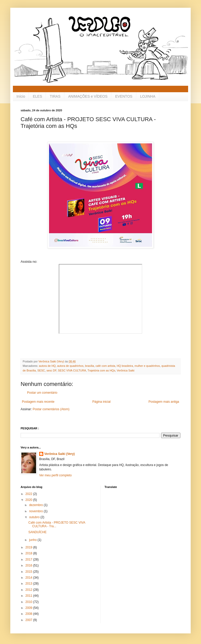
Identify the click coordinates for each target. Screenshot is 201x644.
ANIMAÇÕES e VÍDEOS (88, 96)
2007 (29, 620)
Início (21, 96)
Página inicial (101, 402)
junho (33, 540)
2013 (29, 584)
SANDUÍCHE (37, 532)
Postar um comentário (42, 393)
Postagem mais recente (38, 402)
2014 (29, 578)
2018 (29, 553)
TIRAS (55, 96)
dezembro (36, 505)
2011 (29, 596)
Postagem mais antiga (164, 402)
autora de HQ (47, 366)
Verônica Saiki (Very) (60, 454)
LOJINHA (148, 96)
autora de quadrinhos (70, 366)
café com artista (105, 366)
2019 (29, 547)
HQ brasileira (125, 366)
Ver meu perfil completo (55, 475)
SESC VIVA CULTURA (72, 370)
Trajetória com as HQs (101, 370)
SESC (41, 370)
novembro (36, 511)
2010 (29, 602)
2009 (29, 608)
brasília (90, 366)
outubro (35, 517)
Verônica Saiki (125, 370)
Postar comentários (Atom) (51, 409)
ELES (37, 96)
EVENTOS (124, 96)
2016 (29, 565)
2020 (29, 500)
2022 (29, 494)
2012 (29, 590)
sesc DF (51, 370)
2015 (29, 572)
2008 (29, 614)
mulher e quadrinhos (147, 366)
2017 (29, 560)
